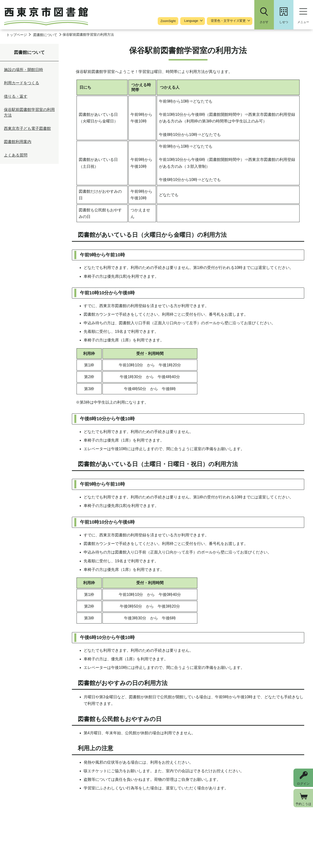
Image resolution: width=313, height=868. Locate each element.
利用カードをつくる (22, 83)
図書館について (45, 35)
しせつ (284, 22)
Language (191, 21)
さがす (264, 22)
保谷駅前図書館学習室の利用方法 (29, 112)
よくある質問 (16, 155)
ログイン (303, 784)
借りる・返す (16, 96)
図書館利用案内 (18, 142)
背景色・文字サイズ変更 (228, 21)
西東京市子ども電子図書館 (27, 128)
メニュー (303, 22)
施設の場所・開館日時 (23, 70)
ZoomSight (168, 21)
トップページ (17, 35)
